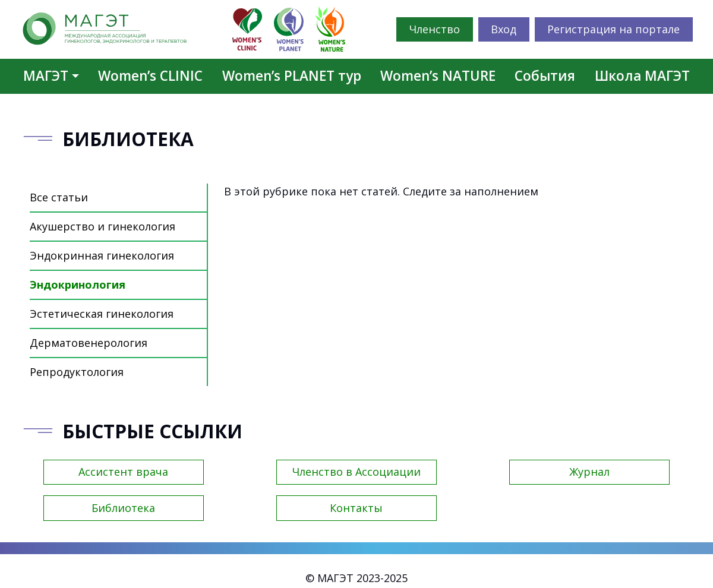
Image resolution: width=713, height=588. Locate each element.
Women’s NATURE (438, 76)
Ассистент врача (123, 472)
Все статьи (59, 197)
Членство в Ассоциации (356, 472)
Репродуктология (77, 372)
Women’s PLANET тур (292, 76)
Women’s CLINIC (150, 76)
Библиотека (123, 508)
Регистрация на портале (613, 29)
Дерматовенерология (89, 343)
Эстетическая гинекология (102, 314)
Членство (435, 29)
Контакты (356, 508)
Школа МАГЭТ (642, 76)
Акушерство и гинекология (102, 226)
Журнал (589, 472)
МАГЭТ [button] (46, 76)
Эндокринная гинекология (102, 255)
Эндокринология (78, 284)
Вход (504, 29)
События (545, 76)
